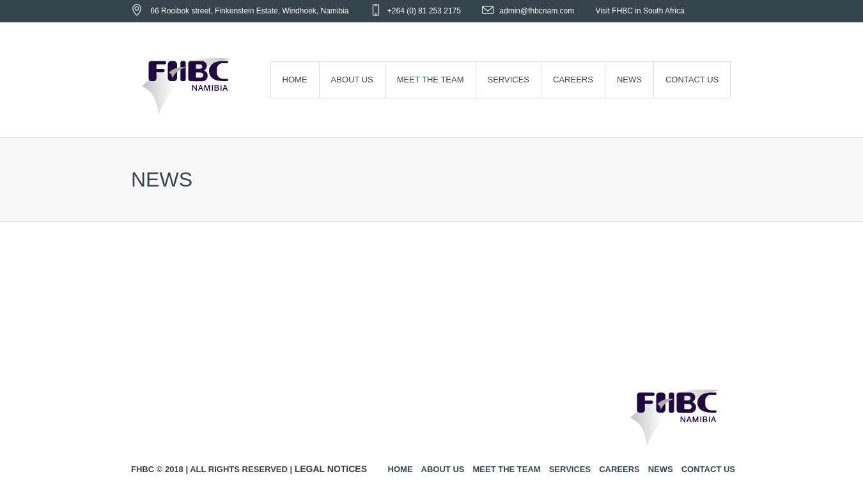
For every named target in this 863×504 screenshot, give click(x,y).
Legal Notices (331, 469)
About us (443, 469)
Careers (619, 469)
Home (400, 469)
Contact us (708, 469)
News (661, 469)
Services (570, 469)
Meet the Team (506, 469)
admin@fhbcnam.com (537, 11)
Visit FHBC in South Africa (640, 11)
